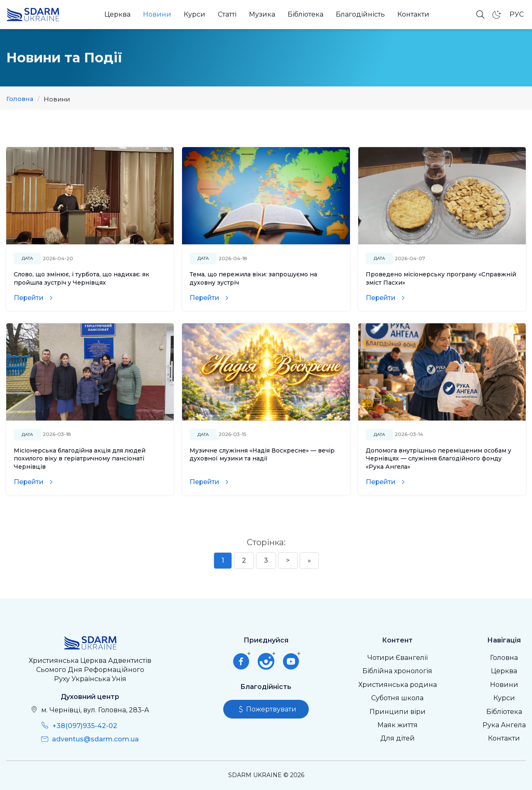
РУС (517, 14)
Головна (20, 99)
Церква (117, 14)
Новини (157, 14)
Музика (262, 14)
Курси (195, 14)
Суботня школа (397, 698)
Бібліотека (305, 14)
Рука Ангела (504, 725)
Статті (227, 14)
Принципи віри (398, 712)
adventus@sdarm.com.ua (95, 739)
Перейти (29, 298)
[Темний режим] (497, 15)
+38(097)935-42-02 (85, 726)
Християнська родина (398, 685)
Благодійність (360, 14)
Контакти (413, 14)
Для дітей (398, 738)
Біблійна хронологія (397, 671)
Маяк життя (398, 725)
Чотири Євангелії (398, 658)
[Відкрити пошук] (480, 15)
